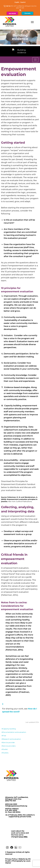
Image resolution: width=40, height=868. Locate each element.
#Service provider (8, 742)
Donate (27, 13)
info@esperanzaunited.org (16, 806)
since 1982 (23, 837)
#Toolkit (5, 749)
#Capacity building (9, 729)
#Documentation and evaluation (14, 732)
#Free (4, 736)
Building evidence (22, 51)
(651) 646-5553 (11, 804)
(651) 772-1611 (11, 801)
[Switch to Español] (23, 2)
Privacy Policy (11, 859)
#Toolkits (5, 753)
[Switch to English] (17, 2)
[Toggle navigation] (35, 60)
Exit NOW (12, 14)
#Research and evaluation (11, 739)
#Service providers (9, 746)
